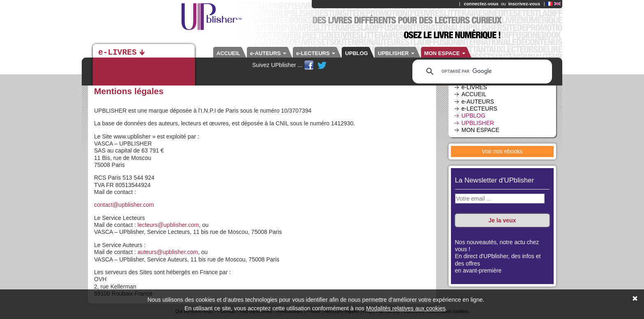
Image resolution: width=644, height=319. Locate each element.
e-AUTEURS (268, 53)
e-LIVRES (117, 53)
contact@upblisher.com (124, 205)
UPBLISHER (396, 53)
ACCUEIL (228, 53)
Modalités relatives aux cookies (406, 308)
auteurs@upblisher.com (168, 252)
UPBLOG (356, 53)
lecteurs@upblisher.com (168, 225)
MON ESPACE (445, 53)
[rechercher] (481, 72)
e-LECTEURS (316, 53)
